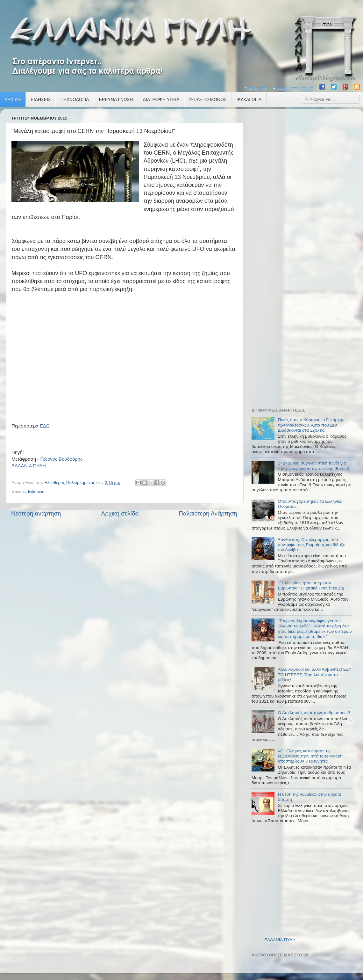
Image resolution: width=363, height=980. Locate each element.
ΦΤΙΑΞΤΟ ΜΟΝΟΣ (208, 99)
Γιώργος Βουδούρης (61, 459)
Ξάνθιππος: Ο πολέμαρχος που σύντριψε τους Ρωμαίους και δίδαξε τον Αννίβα (311, 545)
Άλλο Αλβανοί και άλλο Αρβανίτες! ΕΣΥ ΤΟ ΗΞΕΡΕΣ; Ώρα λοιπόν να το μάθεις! (314, 674)
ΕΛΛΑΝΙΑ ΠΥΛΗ (29, 466)
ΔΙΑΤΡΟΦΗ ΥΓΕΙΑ (161, 99)
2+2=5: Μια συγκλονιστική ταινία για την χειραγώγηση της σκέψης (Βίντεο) (313, 466)
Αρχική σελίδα (120, 513)
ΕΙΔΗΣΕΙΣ (41, 99)
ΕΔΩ (45, 426)
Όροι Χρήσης (256, 88)
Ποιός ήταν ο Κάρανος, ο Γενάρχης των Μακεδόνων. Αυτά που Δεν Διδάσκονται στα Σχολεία (311, 425)
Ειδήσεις (36, 491)
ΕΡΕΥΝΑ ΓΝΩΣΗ (116, 99)
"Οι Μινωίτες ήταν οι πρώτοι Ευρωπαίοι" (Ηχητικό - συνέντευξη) (311, 585)
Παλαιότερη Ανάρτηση (208, 513)
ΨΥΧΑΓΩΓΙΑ (249, 99)
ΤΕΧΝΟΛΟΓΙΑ (75, 99)
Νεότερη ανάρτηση (36, 513)
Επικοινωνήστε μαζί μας (293, 88)
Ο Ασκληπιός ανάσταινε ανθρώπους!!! (314, 713)
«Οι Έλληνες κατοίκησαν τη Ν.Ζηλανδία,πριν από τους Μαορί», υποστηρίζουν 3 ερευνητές (311, 756)
